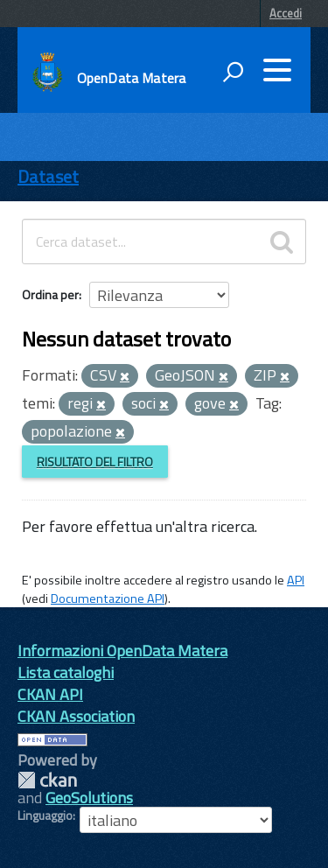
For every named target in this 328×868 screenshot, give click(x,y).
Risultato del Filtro (95, 462)
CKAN (47, 780)
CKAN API (50, 694)
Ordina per (50, 294)
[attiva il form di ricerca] (233, 72)
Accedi (286, 13)
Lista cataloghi (66, 672)
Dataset (48, 176)
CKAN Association (76, 716)
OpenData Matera (131, 78)
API (296, 580)
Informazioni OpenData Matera (122, 651)
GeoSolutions (89, 798)
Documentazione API (108, 598)
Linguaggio (45, 815)
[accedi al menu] (277, 70)
